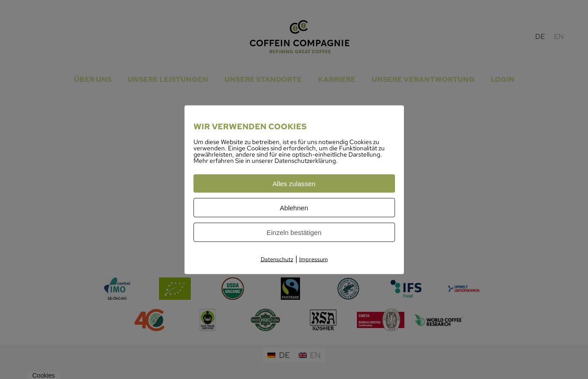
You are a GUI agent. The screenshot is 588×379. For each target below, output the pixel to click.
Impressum (313, 259)
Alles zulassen (294, 183)
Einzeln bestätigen (294, 232)
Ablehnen (294, 207)
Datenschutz (277, 259)
